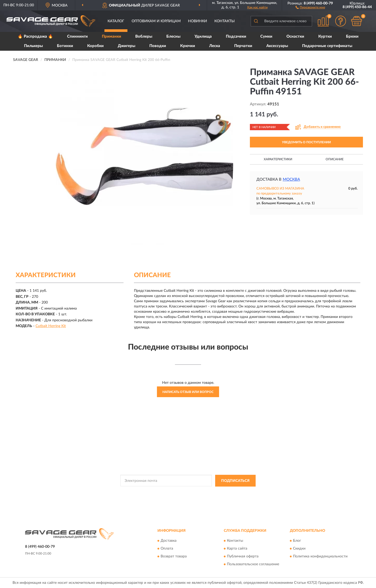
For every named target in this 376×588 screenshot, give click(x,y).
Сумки (266, 36)
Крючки (188, 46)
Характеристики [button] (278, 159)
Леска (215, 46)
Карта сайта (237, 549)
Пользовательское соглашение (253, 564)
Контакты (225, 21)
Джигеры (127, 46)
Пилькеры (33, 46)
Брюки (352, 36)
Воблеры (144, 36)
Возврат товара (174, 557)
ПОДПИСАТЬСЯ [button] (235, 481)
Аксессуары (277, 46)
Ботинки (65, 46)
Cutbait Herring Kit (51, 326)
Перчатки (243, 46)
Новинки (198, 21)
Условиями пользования (229, 493)
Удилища (203, 36)
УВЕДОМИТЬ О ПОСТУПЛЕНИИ (306, 142)
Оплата (167, 549)
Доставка (169, 541)
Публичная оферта (243, 557)
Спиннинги (77, 36)
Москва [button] (291, 179)
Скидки (299, 549)
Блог (297, 541)
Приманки (111, 36)
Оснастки (295, 36)
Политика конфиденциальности (320, 557)
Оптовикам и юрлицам (156, 21)
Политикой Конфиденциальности (183, 493)
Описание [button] (335, 159)
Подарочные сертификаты (327, 46)
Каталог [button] (116, 21)
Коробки (95, 46)
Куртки (325, 36)
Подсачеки (236, 36)
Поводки (158, 46)
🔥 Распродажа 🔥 (35, 36)
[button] (310, 7)
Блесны (173, 36)
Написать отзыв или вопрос (188, 392)
